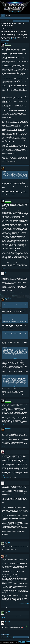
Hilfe (29, 640)
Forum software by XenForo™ (14, 643)
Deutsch (2, 640)
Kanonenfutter (8, 167)
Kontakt (26, 640)
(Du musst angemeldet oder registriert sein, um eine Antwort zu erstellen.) (18, 633)
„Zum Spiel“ (13, 39)
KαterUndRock (8, 451)
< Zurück (2, 41)
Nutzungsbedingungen (22, 642)
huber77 (3, 294)
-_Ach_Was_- (8, 482)
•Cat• (6, 555)
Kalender (8, 15)
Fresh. (6, 273)
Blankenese (8, 478)
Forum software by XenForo (5, 643)
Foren (3, 16)
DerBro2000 (7, 622)
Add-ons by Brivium (23, 643)
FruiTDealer (3, 478)
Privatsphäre (28, 642)
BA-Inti (7, 44)
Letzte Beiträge (4, 18)
